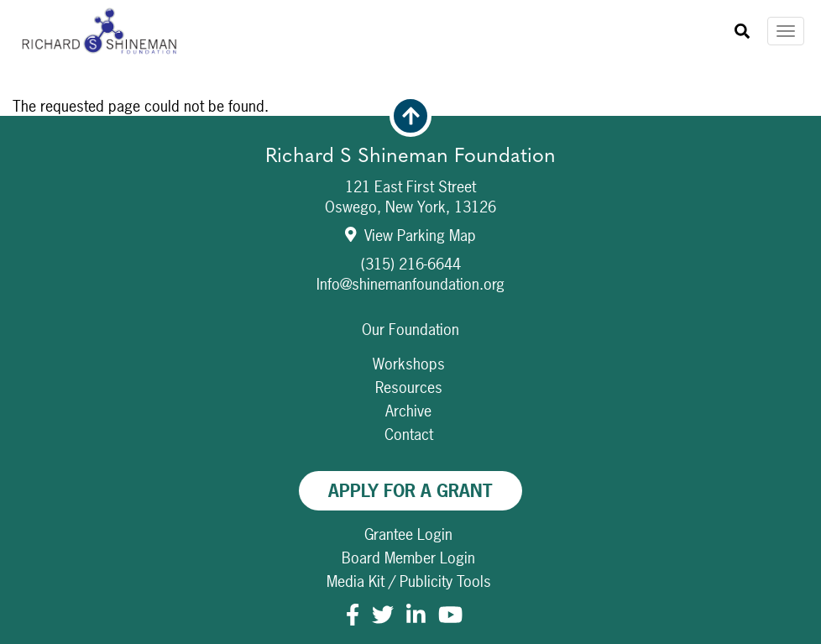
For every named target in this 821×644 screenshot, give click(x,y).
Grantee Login (408, 534)
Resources (409, 387)
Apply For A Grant (410, 491)
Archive (408, 411)
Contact (409, 435)
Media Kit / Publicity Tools (409, 581)
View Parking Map (411, 236)
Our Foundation (410, 330)
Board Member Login (408, 558)
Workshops (409, 364)
